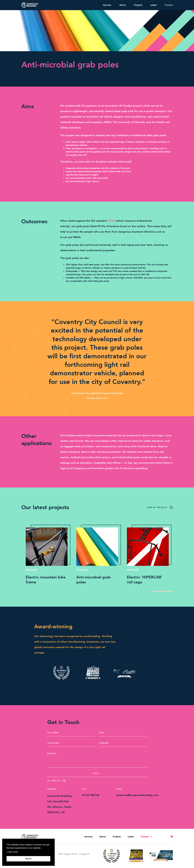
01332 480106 (91, 795)
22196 (111, 221)
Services (107, 5)
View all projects (160, 507)
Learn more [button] (13, 852)
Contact (169, 5)
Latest (153, 5)
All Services (56, 781)
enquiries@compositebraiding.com (137, 795)
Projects (138, 5)
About (123, 5)
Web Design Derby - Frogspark (74, 854)
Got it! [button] (28, 859)
